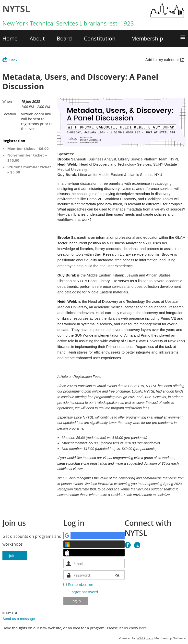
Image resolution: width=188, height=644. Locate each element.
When (7, 101)
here (143, 628)
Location (9, 114)
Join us (15, 555)
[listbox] (165, 60)
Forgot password (84, 592)
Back (13, 60)
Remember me (81, 584)
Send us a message (19, 619)
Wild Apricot (145, 638)
